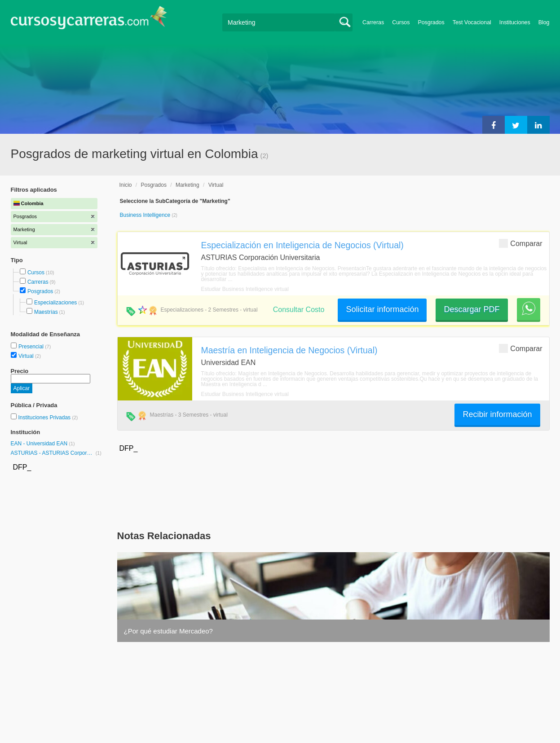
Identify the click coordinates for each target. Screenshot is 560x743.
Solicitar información (382, 309)
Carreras (373, 22)
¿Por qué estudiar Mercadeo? (168, 631)
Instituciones (515, 22)
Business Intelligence (146, 215)
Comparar (520, 243)
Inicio (126, 185)
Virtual (27, 356)
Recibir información (497, 414)
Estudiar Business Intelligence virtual (245, 289)
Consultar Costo (299, 310)
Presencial (32, 347)
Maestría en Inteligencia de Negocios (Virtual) (289, 350)
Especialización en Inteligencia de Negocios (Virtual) (302, 245)
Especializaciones (55, 303)
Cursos (401, 22)
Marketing (187, 185)
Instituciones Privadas (48, 418)
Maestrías (46, 312)
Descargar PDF (472, 309)
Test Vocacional (472, 22)
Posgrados (431, 22)
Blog (544, 22)
